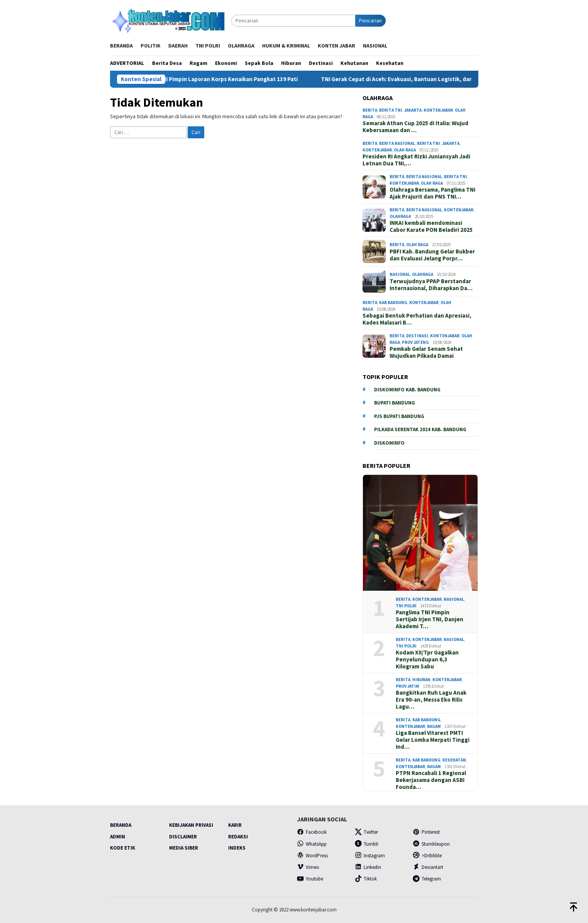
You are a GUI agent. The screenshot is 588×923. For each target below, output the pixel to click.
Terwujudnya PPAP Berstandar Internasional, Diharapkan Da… (431, 285)
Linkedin (368, 867)
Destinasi (417, 336)
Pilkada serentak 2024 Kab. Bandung (420, 429)
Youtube (310, 879)
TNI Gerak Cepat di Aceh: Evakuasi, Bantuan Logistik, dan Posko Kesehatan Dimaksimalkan (453, 79)
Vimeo (308, 867)
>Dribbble (427, 856)
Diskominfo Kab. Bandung (407, 390)
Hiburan (421, 680)
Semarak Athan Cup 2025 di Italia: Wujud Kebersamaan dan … (415, 127)
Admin (118, 837)
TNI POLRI (406, 606)
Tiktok (366, 879)
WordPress (312, 856)
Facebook (312, 832)
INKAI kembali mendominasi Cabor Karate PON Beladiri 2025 (431, 226)
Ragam (434, 726)
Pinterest (426, 832)
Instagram (370, 856)
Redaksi (238, 837)
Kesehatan (454, 760)
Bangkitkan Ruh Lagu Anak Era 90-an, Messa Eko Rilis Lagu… (431, 700)
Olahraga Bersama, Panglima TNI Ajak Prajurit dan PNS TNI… (432, 193)
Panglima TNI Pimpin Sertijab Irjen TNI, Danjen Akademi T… (430, 619)
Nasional (400, 274)
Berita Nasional (397, 143)
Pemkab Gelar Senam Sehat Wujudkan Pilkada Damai (426, 352)
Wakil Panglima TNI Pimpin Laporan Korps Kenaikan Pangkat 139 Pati (220, 79)
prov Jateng (415, 342)
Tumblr (367, 844)
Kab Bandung (393, 303)
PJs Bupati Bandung (399, 416)
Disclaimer (183, 837)
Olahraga (400, 216)
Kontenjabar (438, 110)
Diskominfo (389, 443)
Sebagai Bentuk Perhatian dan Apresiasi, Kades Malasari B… (417, 319)
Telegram (427, 879)
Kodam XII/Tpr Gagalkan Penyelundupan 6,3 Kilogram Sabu (427, 660)
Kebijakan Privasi (191, 825)
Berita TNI (391, 110)
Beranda (121, 825)
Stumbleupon (431, 844)
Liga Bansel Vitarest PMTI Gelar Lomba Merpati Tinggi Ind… (433, 740)
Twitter (366, 832)
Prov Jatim (408, 686)
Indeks (237, 848)
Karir (235, 825)
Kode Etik (123, 848)
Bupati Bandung (395, 403)
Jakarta (413, 110)
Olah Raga (405, 150)
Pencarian (370, 20)
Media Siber (184, 848)
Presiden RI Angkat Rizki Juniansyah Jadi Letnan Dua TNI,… (416, 160)
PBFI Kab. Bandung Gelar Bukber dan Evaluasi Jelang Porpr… (432, 255)
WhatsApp (312, 844)
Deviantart (428, 867)
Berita (370, 110)
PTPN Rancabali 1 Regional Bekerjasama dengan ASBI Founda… (431, 780)
